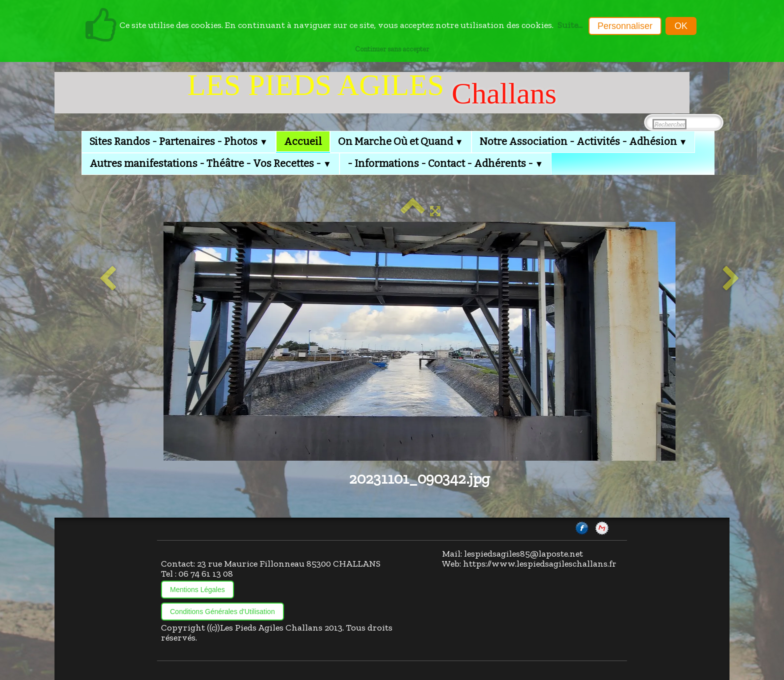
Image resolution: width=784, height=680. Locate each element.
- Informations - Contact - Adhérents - (445, 163)
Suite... (570, 25)
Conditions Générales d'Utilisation (222, 612)
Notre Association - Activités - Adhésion (583, 141)
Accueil (303, 141)
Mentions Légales (197, 590)
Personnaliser (625, 26)
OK (681, 26)
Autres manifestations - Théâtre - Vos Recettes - (210, 163)
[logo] (372, 93)
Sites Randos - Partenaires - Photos (179, 141)
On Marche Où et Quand (401, 141)
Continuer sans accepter (392, 49)
